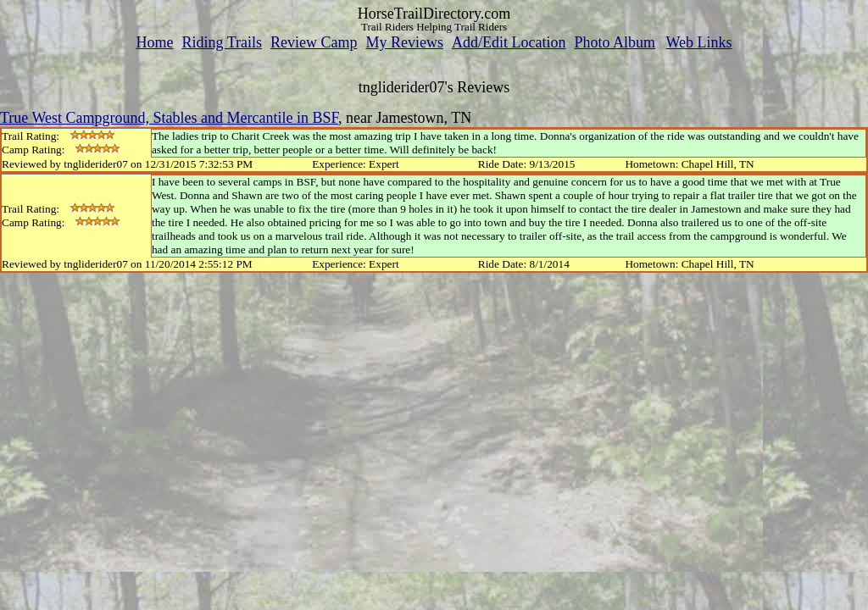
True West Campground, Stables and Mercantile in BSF (169, 118)
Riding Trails (222, 42)
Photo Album (615, 42)
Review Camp (314, 42)
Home (154, 42)
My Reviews (404, 42)
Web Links (699, 42)
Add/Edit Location (509, 42)
